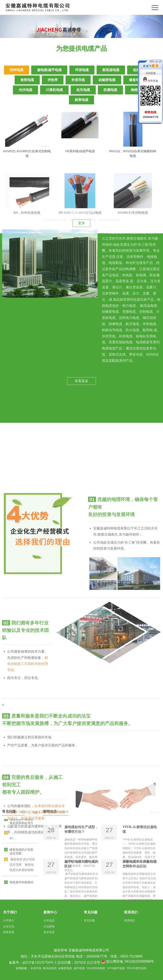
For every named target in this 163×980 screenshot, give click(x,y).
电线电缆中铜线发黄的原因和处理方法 (21, 827)
